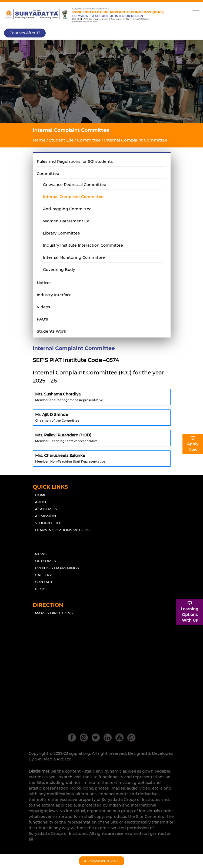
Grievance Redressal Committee (75, 185)
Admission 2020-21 (102, 861)
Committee (48, 174)
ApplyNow (193, 444)
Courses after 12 (25, 33)
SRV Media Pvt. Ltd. (54, 759)
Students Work (51, 331)
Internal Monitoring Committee (74, 257)
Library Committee (61, 233)
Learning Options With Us (62, 530)
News (41, 554)
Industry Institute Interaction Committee (83, 245)
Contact (44, 582)
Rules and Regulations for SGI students (75, 161)
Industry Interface (54, 295)
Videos (43, 307)
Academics (46, 509)
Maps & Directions (54, 613)
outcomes (45, 561)
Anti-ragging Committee (67, 209)
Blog (40, 589)
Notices (44, 283)
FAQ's (42, 319)
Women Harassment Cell (67, 221)
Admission (46, 516)
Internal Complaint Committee (73, 197)
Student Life (48, 523)
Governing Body (59, 270)
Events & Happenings (57, 568)
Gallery (43, 575)
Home (39, 140)
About (41, 502)
